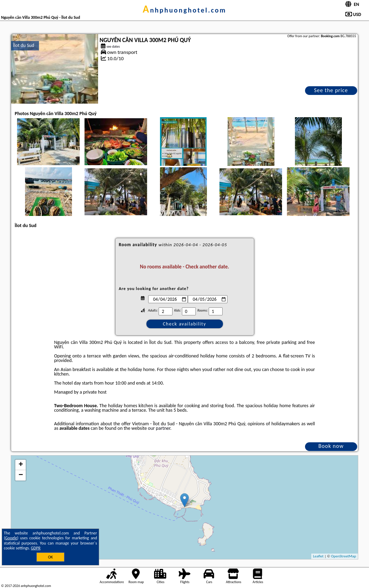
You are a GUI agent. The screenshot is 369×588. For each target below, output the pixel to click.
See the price (331, 90)
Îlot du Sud (23, 45)
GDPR (36, 548)
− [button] (21, 475)
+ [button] (21, 465)
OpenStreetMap (344, 556)
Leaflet (318, 556)
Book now (331, 446)
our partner (159, 428)
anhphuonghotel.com (184, 10)
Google (11, 538)
